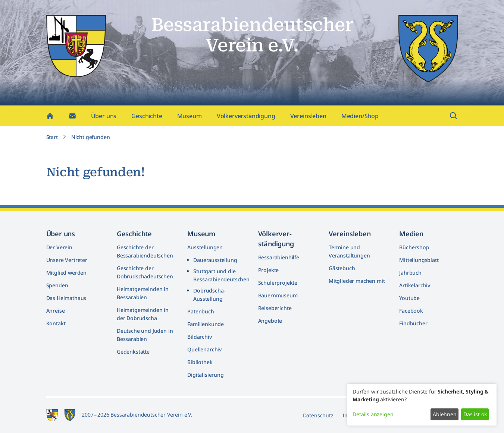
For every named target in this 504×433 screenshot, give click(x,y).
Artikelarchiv (415, 285)
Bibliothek (200, 362)
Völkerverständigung (246, 118)
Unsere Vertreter (67, 260)
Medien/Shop (360, 118)
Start (52, 139)
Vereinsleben (308, 118)
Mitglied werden (67, 273)
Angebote (270, 321)
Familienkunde (206, 324)
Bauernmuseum (278, 295)
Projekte (269, 270)
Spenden (57, 285)
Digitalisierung (206, 375)
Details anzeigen (373, 414)
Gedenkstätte (133, 352)
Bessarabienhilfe (279, 257)
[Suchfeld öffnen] (454, 118)
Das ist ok (475, 414)
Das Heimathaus (66, 298)
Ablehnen (445, 414)
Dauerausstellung (215, 260)
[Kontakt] (72, 118)
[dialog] (422, 405)
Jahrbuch (410, 273)
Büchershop (414, 247)
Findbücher (413, 323)
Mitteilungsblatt (419, 260)
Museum (190, 118)
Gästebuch (342, 268)
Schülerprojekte (278, 283)
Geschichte (147, 118)
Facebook (411, 311)
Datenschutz (318, 415)
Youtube (409, 298)
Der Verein (59, 247)
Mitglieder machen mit (357, 281)
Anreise (56, 311)
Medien (411, 234)
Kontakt (56, 323)
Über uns (104, 118)
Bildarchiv (199, 337)
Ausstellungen (205, 247)
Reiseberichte (275, 308)
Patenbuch (201, 311)
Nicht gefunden (91, 139)
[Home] (50, 118)
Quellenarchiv (204, 349)
